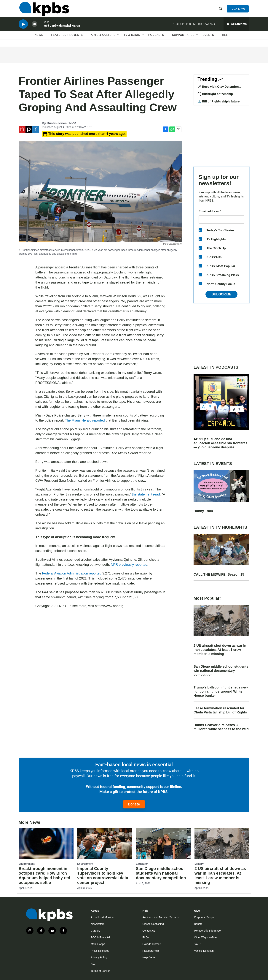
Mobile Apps (98, 944)
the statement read (146, 494)
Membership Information (208, 931)
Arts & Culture (103, 39)
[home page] (43, 10)
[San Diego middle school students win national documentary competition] (163, 843)
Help (226, 39)
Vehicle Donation (204, 951)
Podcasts (156, 39)
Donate (134, 804)
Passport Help (151, 951)
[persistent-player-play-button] (23, 27)
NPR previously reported (129, 565)
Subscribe (221, 294)
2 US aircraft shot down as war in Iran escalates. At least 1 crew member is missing (220, 650)
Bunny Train (203, 511)
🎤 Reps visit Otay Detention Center (218, 88)
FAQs (146, 937)
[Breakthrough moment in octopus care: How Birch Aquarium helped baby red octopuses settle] (46, 843)
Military (199, 864)
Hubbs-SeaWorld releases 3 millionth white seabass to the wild (221, 727)
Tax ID (198, 944)
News (39, 39)
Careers (95, 931)
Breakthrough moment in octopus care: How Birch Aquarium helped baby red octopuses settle (44, 875)
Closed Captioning (153, 924)
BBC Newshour (206, 27)
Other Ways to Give (205, 937)
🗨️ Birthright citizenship (215, 94)
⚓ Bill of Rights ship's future (218, 101)
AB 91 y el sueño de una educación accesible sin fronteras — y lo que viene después (220, 443)
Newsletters (98, 924)
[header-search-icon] (221, 10)
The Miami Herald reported (85, 420)
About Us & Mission (102, 917)
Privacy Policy (99, 957)
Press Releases (100, 951)
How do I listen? (152, 944)
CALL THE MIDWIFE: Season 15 (219, 574)
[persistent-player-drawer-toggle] (236, 27)
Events (208, 39)
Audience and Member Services (161, 917)
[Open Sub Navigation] (46, 39)
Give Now (238, 10)
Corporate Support (205, 917)
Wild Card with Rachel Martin (62, 29)
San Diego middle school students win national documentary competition (221, 671)
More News (31, 822)
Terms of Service (100, 971)
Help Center (149, 957)
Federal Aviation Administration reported (72, 573)
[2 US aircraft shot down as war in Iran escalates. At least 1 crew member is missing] (222, 843)
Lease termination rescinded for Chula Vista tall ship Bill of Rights (220, 710)
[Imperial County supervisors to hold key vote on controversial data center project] (105, 843)
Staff (94, 964)
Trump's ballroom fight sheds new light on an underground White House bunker (221, 691)
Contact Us (149, 931)
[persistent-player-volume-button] (34, 27)
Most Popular (208, 598)
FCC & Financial (100, 937)
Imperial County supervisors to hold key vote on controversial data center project (103, 875)
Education (142, 864)
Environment (27, 864)
